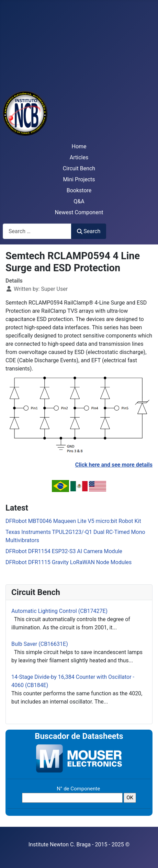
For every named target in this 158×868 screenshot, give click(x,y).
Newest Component (79, 212)
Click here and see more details (114, 465)
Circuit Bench (79, 168)
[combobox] (37, 231)
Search (89, 231)
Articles (79, 157)
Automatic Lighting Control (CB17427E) (59, 611)
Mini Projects (79, 179)
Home (79, 146)
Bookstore (79, 190)
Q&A (79, 201)
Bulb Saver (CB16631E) (40, 644)
